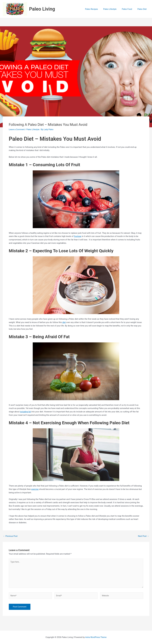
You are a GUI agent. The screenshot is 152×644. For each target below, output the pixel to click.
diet (64, 322)
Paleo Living (42, 9)
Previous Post (10, 536)
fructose (78, 236)
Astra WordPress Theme (96, 638)
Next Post (143, 536)
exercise (35, 489)
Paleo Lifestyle (34, 129)
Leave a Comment (17, 129)
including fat (26, 412)
